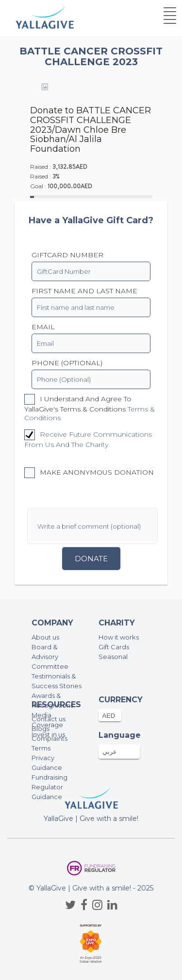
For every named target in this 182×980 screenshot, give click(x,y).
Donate (91, 559)
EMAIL (43, 327)
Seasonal (113, 657)
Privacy (43, 758)
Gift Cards (114, 647)
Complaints (50, 738)
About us (45, 637)
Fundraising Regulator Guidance (50, 787)
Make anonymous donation (89, 473)
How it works (119, 637)
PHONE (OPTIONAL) (67, 363)
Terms (41, 748)
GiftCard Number (67, 255)
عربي (110, 751)
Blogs (41, 729)
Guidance (47, 767)
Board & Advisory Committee (50, 657)
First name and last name (84, 291)
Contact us (49, 719)
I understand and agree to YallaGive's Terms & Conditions (90, 408)
